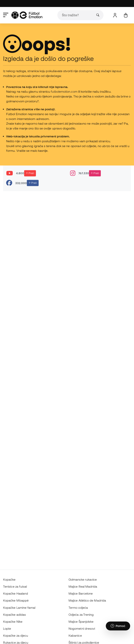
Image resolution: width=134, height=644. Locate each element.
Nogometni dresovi (82, 628)
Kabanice (75, 635)
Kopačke (9, 579)
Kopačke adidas (14, 615)
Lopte (7, 628)
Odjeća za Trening (81, 615)
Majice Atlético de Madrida (87, 600)
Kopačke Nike (13, 622)
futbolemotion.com (64, 91)
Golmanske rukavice (83, 579)
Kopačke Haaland (16, 593)
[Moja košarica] (126, 15)
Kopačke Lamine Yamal (19, 608)
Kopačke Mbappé (16, 600)
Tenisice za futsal (15, 586)
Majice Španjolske (81, 622)
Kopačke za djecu (16, 635)
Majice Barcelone (81, 593)
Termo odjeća (78, 608)
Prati (30, 173)
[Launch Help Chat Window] (118, 626)
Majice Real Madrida (83, 586)
